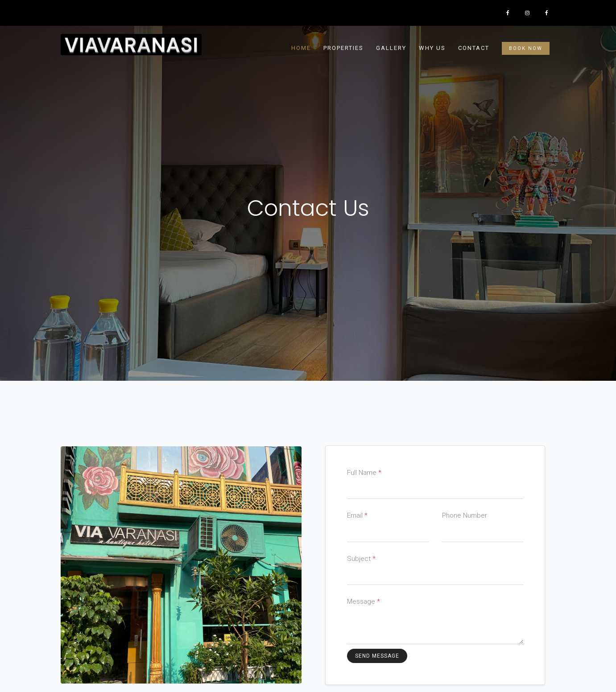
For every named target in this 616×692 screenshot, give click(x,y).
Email (357, 515)
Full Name (364, 473)
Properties (343, 48)
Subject (361, 559)
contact (474, 48)
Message (364, 601)
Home (301, 48)
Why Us (432, 48)
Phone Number (465, 515)
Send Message (377, 656)
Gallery (391, 48)
